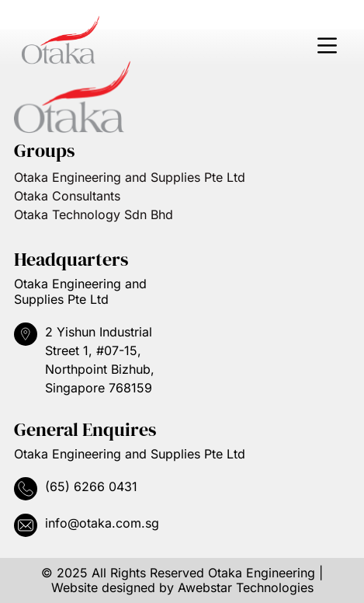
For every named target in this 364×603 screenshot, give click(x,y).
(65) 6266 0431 (91, 486)
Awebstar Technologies (246, 587)
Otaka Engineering (262, 573)
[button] (327, 47)
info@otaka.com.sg (102, 523)
